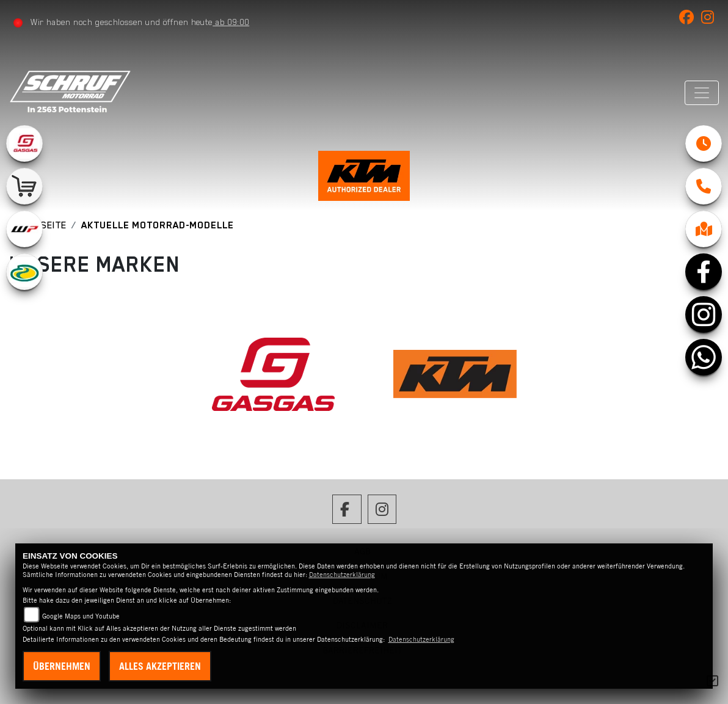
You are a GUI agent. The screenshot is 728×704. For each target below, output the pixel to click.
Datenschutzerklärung (342, 575)
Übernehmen (62, 666)
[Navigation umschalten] (702, 93)
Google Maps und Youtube (81, 616)
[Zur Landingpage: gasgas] (24, 143)
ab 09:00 (231, 22)
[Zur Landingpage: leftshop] (24, 186)
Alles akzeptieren (160, 666)
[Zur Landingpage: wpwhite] (24, 229)
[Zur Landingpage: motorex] (24, 272)
